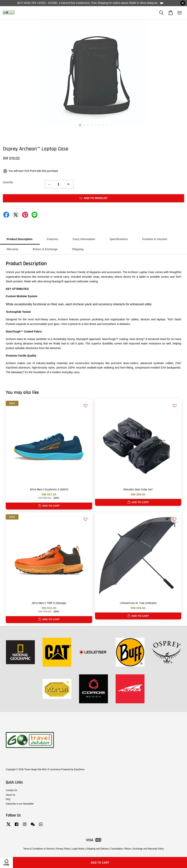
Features (53, 239)
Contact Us (11, 790)
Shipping (78, 249)
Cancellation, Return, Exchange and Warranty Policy (137, 849)
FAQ (8, 799)
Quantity (8, 182)
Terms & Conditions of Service (39, 849)
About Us (10, 795)
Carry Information (84, 239)
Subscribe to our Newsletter (20, 804)
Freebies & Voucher (155, 239)
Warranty (13, 249)
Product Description (20, 239)
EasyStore (79, 769)
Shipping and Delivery (98, 849)
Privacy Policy (63, 849)
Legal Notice (78, 849)
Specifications (119, 239)
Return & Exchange (45, 249)
